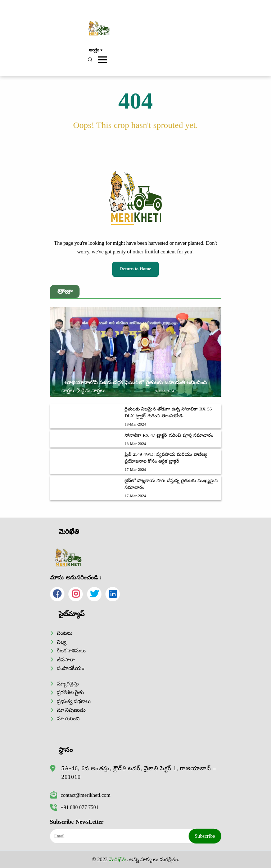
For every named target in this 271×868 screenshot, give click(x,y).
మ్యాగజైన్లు (68, 684)
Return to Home (135, 269)
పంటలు (65, 633)
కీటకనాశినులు (71, 651)
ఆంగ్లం (96, 50)
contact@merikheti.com (80, 795)
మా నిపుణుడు (71, 710)
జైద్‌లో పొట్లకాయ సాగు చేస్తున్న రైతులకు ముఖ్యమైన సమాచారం (171, 484)
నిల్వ (62, 642)
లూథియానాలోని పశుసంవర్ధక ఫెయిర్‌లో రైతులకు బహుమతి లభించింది (135, 382)
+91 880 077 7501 (74, 807)
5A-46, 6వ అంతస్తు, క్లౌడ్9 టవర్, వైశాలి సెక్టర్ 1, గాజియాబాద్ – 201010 (139, 773)
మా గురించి (68, 718)
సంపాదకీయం (71, 668)
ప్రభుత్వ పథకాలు (74, 701)
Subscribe (205, 836)
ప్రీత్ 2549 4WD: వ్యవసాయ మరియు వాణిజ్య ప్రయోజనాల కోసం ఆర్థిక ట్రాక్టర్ (166, 458)
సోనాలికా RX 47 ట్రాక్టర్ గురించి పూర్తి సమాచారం (169, 435)
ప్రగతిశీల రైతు (71, 692)
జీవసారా (66, 660)
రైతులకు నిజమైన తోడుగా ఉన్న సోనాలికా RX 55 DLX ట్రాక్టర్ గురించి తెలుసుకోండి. (168, 412)
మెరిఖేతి (117, 859)
